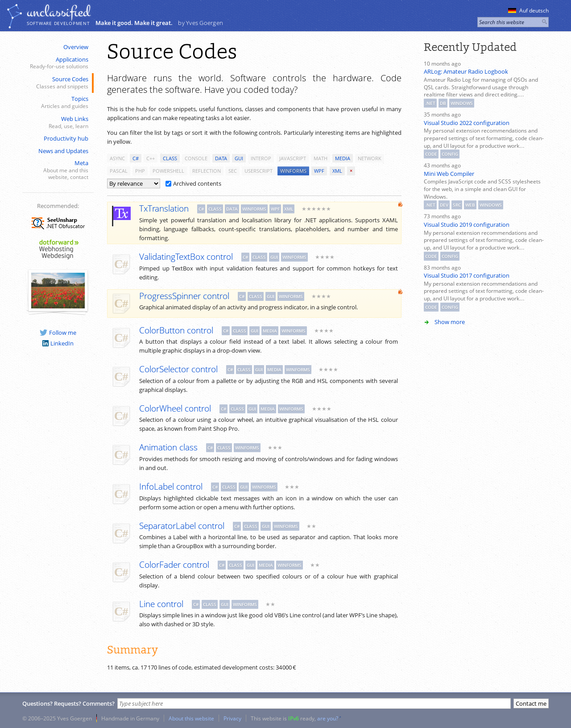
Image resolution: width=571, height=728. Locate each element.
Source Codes (57, 83)
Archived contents (193, 183)
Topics (57, 102)
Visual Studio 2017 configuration (467, 275)
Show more (450, 322)
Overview (76, 47)
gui (239, 158)
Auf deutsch (528, 10)
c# (136, 158)
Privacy (232, 718)
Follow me (58, 333)
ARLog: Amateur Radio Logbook (466, 71)
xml (337, 171)
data (221, 158)
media (343, 158)
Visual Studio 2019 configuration (467, 225)
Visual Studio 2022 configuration (467, 123)
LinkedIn (58, 343)
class (170, 158)
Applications (57, 63)
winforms (293, 171)
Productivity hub (66, 138)
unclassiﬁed (58, 12)
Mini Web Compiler (449, 174)
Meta (57, 170)
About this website (191, 718)
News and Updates (63, 151)
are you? (328, 718)
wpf (319, 171)
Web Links (57, 123)
